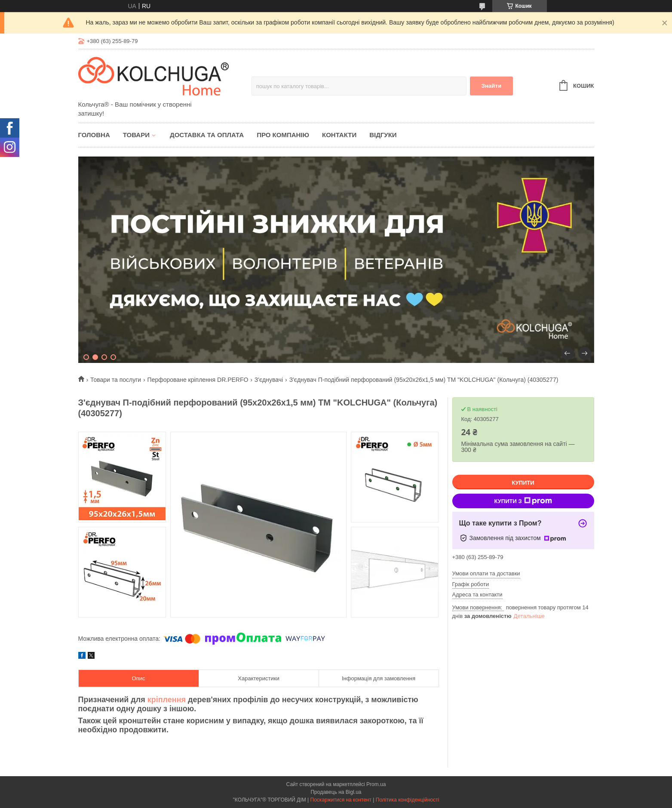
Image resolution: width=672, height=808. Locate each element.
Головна (94, 135)
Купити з (523, 501)
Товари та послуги (116, 380)
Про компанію (283, 135)
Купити (523, 483)
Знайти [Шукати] (491, 86)
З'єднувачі (269, 380)
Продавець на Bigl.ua (336, 792)
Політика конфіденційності (408, 800)
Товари (136, 135)
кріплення (167, 700)
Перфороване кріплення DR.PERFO (198, 380)
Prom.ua (376, 784)
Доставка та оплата (207, 135)
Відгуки (383, 135)
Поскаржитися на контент (341, 800)
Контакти (339, 135)
